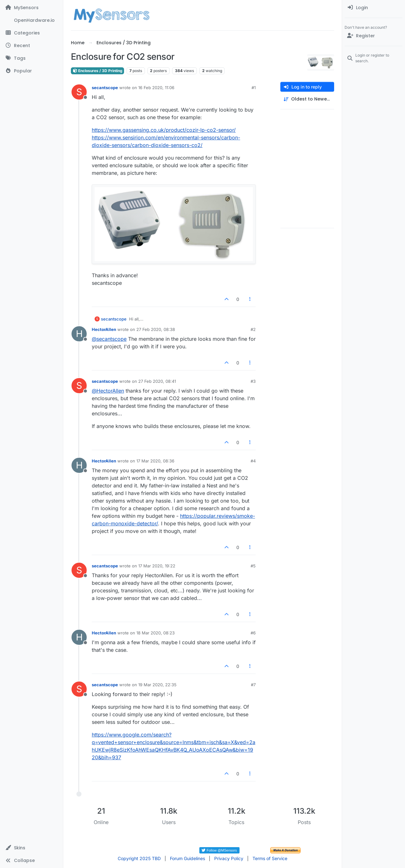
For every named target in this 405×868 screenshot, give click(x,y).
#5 (253, 566)
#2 (253, 329)
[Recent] (31, 46)
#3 (253, 381)
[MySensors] (31, 8)
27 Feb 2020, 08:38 (156, 329)
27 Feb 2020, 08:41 (157, 381)
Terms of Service (270, 858)
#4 (253, 461)
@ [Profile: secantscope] (109, 339)
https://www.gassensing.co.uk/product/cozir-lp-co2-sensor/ (164, 130)
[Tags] (31, 58)
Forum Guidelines (187, 858)
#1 (254, 88)
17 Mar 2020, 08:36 (155, 461)
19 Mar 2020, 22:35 (157, 685)
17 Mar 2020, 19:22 (157, 566)
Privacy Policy (229, 858)
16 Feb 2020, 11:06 (156, 88)
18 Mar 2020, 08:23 (156, 633)
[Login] (374, 8)
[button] (31, 848)
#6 (253, 633)
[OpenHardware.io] (31, 20)
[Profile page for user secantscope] (79, 92)
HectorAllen (104, 329)
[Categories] (31, 33)
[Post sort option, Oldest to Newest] (307, 99)
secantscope (105, 88)
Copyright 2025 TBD (139, 858)
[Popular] (31, 71)
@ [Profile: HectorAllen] (108, 391)
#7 (253, 685)
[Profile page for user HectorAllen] (79, 334)
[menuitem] (374, 8)
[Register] (374, 36)
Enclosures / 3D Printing (97, 71)
